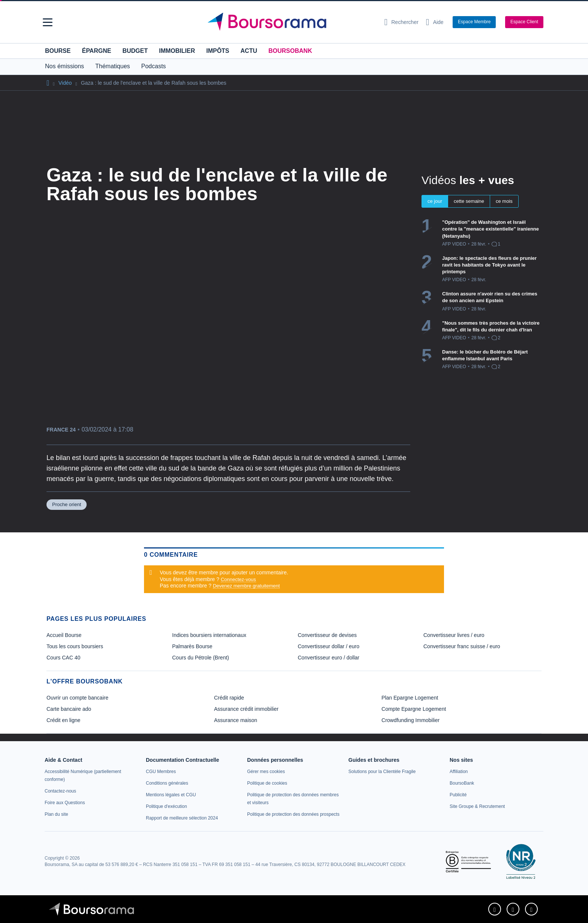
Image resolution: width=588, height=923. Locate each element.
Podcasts (154, 66)
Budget (135, 51)
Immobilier (177, 51)
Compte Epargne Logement (414, 709)
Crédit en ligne (63, 720)
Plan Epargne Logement (410, 698)
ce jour (435, 201)
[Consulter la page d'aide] (435, 22)
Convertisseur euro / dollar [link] (328, 658)
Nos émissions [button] (64, 66)
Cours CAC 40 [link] (63, 658)
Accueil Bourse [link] (64, 635)
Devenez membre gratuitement (246, 586)
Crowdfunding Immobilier (410, 720)
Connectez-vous (238, 579)
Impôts (218, 51)
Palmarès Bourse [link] (192, 646)
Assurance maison (236, 720)
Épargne (96, 51)
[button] (48, 22)
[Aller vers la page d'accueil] (291, 22)
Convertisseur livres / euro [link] (454, 635)
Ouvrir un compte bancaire (77, 698)
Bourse (58, 51)
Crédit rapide (229, 698)
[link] (60, 791)
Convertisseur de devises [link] (327, 635)
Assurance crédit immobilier (246, 709)
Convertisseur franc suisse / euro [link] (462, 646)
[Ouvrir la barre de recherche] (401, 22)
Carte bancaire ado (69, 709)
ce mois (504, 201)
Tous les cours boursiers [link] (75, 646)
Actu (249, 51)
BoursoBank (290, 51)
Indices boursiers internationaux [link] (209, 635)
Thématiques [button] (113, 66)
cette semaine (469, 201)
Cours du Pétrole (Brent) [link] (201, 658)
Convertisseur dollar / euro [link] (328, 646)
